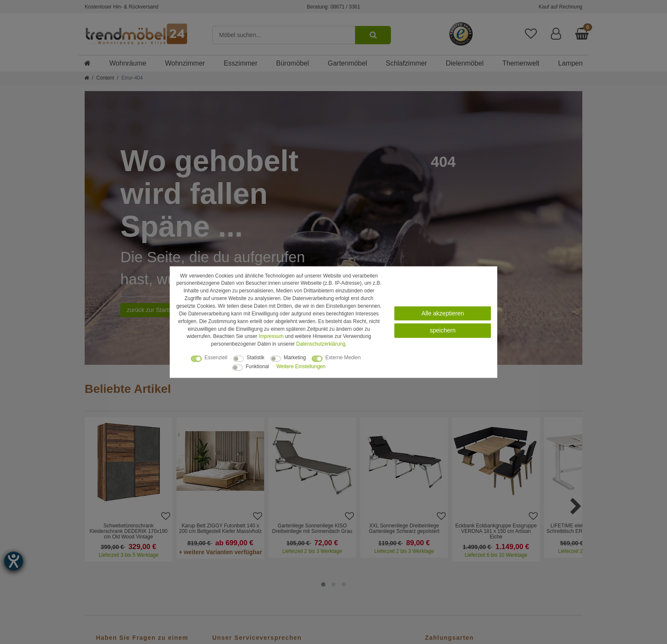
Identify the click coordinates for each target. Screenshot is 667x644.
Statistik (256, 358)
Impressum (271, 336)
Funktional (258, 366)
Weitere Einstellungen (301, 366)
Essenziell (216, 358)
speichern (443, 330)
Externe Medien (343, 358)
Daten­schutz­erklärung (321, 344)
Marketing (295, 358)
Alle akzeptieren (443, 313)
